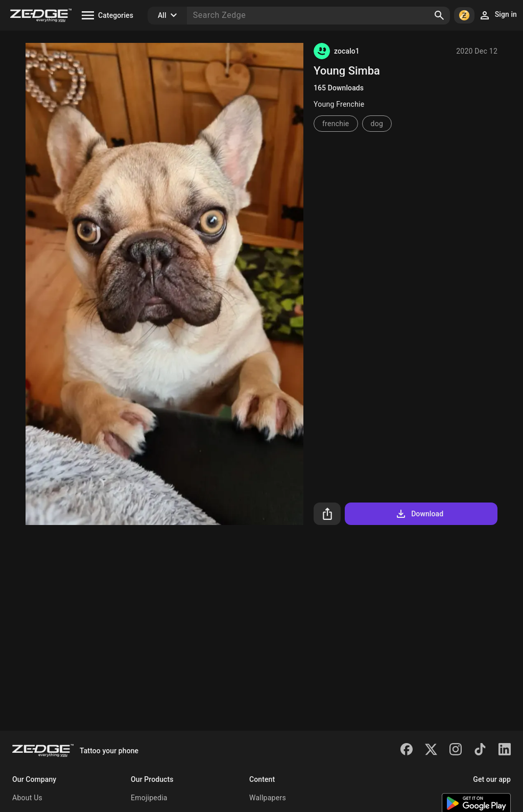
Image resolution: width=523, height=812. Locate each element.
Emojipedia (149, 798)
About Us (27, 798)
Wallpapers (268, 798)
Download (419, 514)
